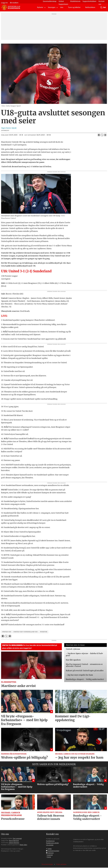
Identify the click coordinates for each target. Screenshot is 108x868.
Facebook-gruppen (53, 851)
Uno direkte (50, 845)
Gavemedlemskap (49, 1)
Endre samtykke (61, 864)
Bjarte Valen (23, 845)
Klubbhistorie (75, 1)
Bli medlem (15, 3)
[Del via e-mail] (105, 135)
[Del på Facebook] (99, 135)
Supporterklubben (89, 1)
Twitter (50, 849)
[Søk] (101, 7)
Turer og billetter (74, 7)
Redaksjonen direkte (52, 843)
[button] (103, 776)
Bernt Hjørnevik (14, 841)
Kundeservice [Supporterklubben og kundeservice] (50, 841)
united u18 (7, 632)
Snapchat (50, 855)
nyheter (44, 632)
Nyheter (40, 7)
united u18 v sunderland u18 (26, 632)
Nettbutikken (90, 7)
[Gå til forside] (11, 7)
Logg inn (5, 3)
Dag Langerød (17, 839)
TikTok (49, 857)
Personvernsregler (48, 864)
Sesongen (52, 7)
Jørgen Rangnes (14, 843)
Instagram (51, 853)
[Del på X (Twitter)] (102, 135)
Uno (62, 7)
